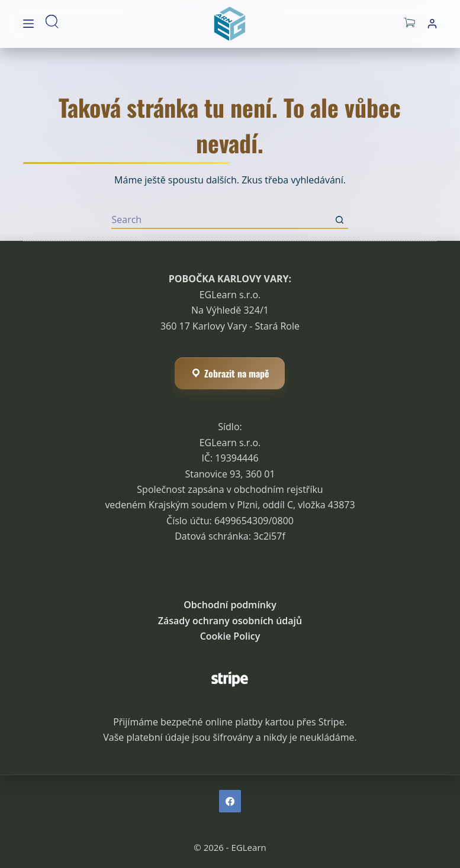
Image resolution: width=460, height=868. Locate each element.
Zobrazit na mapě (230, 373)
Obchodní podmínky (230, 605)
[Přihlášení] (432, 24)
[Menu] (28, 24)
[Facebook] (230, 801)
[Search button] (339, 220)
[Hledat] (54, 24)
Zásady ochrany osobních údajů (230, 621)
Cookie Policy (230, 636)
